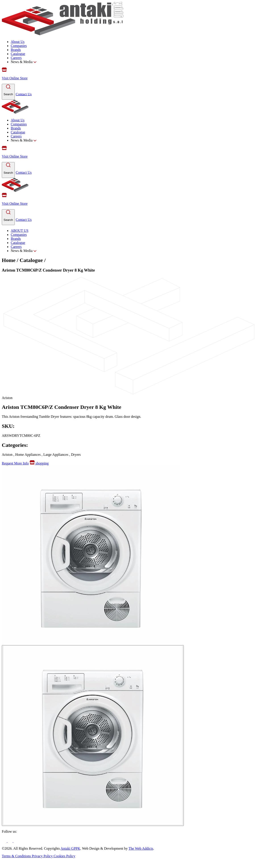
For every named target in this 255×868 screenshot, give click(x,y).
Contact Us (24, 94)
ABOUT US (20, 231)
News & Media (24, 62)
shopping (39, 463)
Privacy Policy (43, 856)
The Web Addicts (141, 848)
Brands (16, 50)
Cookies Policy (64, 856)
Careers (16, 58)
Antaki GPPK (70, 848)
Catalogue (18, 54)
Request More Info (15, 463)
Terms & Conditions (17, 856)
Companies (19, 46)
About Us (18, 42)
